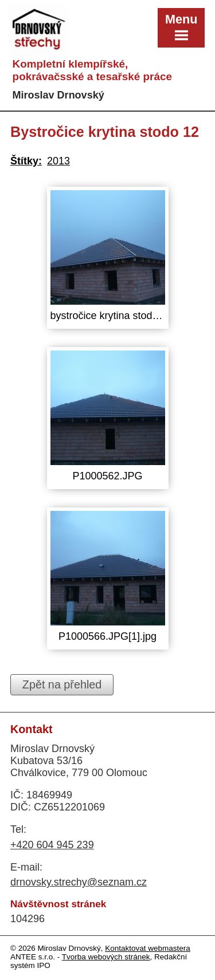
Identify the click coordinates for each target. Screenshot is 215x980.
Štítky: (26, 161)
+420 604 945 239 (52, 845)
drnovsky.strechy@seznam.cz (79, 882)
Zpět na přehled (62, 684)
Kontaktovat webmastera (148, 948)
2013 (58, 161)
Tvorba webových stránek (106, 957)
